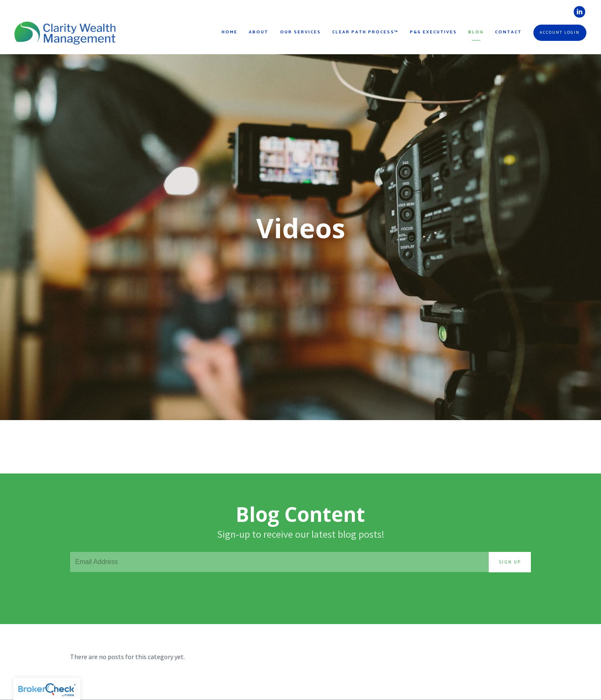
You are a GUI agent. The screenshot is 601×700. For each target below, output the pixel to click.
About (259, 32)
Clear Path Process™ (365, 32)
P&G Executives (433, 32)
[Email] (279, 562)
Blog (476, 32)
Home (230, 32)
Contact (508, 32)
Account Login (560, 32)
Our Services (300, 32)
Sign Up (510, 562)
